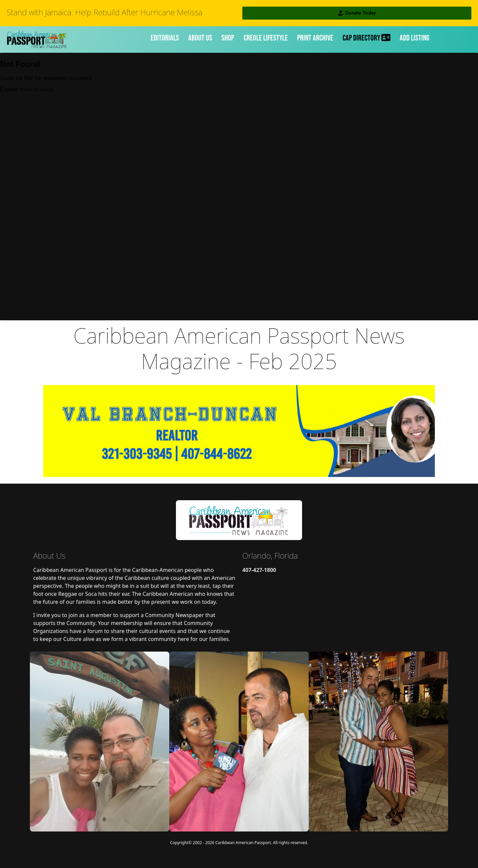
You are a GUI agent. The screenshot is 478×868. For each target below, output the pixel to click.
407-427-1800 (259, 570)
